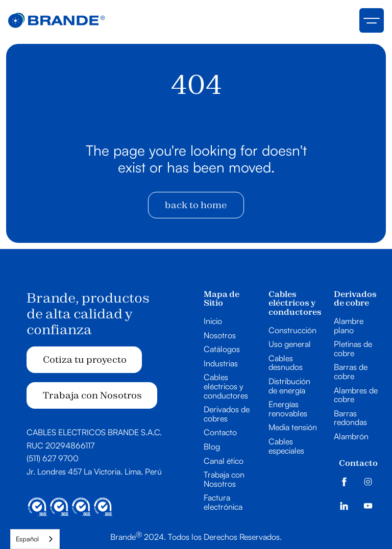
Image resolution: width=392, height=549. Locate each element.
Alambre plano (349, 326)
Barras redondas (350, 418)
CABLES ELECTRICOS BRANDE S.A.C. (94, 432)
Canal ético (224, 461)
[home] (57, 20)
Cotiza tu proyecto (85, 359)
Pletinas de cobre (353, 349)
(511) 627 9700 (53, 458)
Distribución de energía (289, 386)
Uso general (290, 344)
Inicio (213, 321)
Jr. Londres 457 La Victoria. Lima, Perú (94, 471)
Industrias (221, 364)
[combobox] (35, 539)
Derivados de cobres (227, 414)
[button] (372, 20)
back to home (196, 205)
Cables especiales (286, 446)
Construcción (292, 331)
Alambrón (351, 437)
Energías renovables (288, 409)
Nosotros (220, 336)
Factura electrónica (223, 502)
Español (27, 539)
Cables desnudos (286, 363)
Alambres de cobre (356, 395)
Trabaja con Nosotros (92, 395)
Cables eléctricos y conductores (226, 386)
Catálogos (222, 350)
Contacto (220, 433)
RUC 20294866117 (60, 445)
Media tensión (293, 428)
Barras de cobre (351, 372)
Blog (212, 447)
